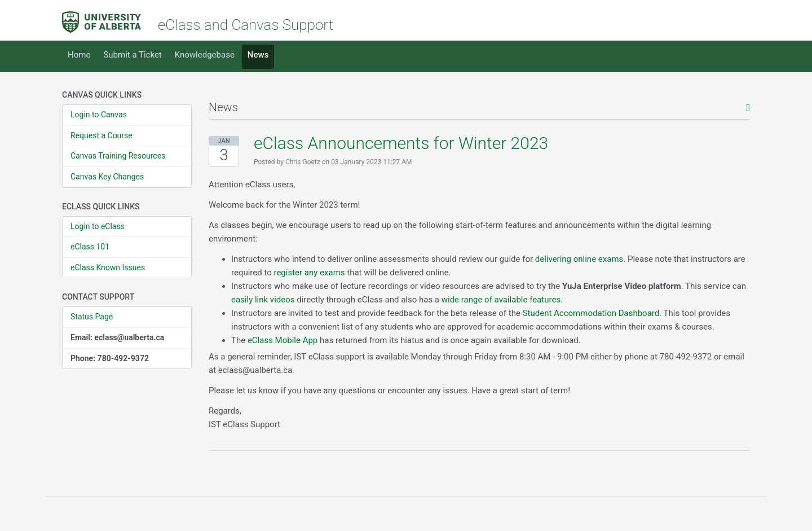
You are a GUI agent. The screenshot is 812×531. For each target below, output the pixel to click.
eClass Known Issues (108, 267)
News (258, 55)
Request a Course (101, 135)
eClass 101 (90, 247)
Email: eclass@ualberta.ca (117, 337)
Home (79, 55)
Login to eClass (98, 226)
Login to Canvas (99, 115)
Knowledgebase (205, 55)
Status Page (92, 317)
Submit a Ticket (132, 55)
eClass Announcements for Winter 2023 (401, 143)
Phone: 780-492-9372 (110, 358)
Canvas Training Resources (118, 156)
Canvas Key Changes (107, 177)
